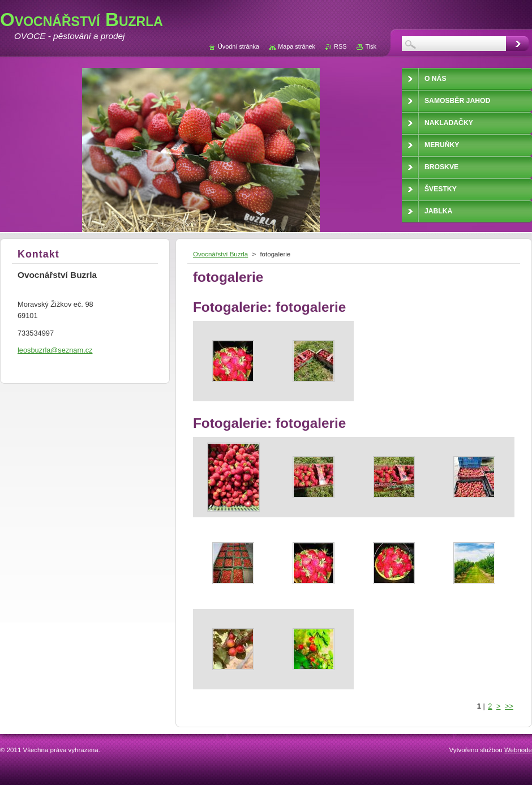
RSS (340, 46)
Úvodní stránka (239, 46)
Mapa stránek (297, 46)
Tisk (371, 46)
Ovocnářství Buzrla (220, 254)
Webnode (518, 750)
